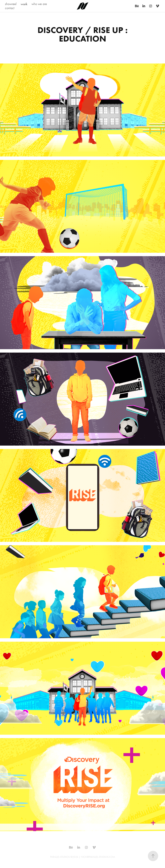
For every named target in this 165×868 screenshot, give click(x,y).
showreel (11, 4)
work (24, 4)
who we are (39, 4)
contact (10, 8)
